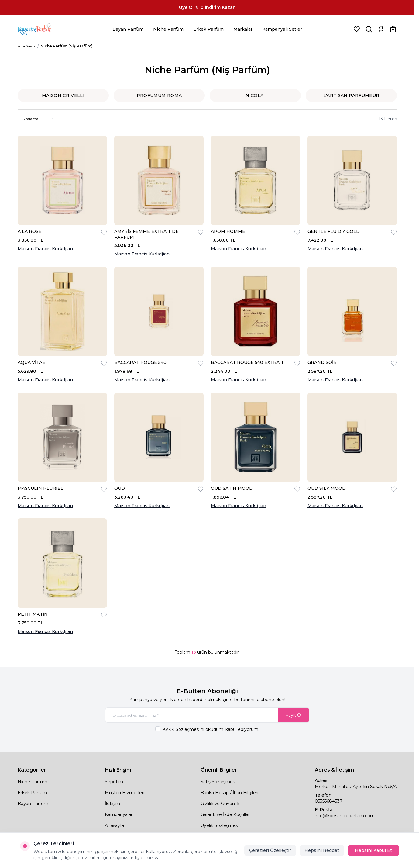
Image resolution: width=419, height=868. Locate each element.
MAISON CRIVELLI (63, 95)
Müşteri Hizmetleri (125, 793)
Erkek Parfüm (208, 29)
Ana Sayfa (27, 46)
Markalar (243, 29)
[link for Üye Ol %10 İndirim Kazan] (207, 7)
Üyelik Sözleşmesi (220, 825)
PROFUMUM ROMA (159, 95)
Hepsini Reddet (322, 850)
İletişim (112, 804)
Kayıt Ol (294, 715)
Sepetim (114, 782)
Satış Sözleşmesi (218, 782)
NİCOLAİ (255, 95)
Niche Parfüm (168, 29)
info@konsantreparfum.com (345, 816)
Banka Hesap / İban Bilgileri (229, 793)
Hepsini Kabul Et (373, 850)
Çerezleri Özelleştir (270, 850)
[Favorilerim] (357, 29)
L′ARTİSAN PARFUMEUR (351, 95)
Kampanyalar (119, 814)
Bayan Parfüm (128, 29)
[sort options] (36, 119)
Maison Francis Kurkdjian (45, 249)
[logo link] (42, 29)
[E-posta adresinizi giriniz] (207, 715)
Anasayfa (114, 825)
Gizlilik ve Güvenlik (220, 804)
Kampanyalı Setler (282, 29)
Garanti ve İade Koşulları (226, 814)
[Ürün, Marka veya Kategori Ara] (369, 29)
